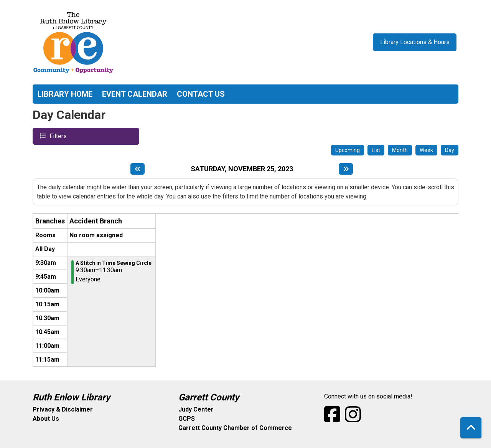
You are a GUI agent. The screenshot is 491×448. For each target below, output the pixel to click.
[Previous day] (138, 169)
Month (400, 150)
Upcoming (348, 150)
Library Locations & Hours (415, 42)
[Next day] (346, 169)
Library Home (65, 94)
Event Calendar (135, 94)
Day (450, 150)
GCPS (187, 419)
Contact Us (201, 94)
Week (426, 150)
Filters (57, 136)
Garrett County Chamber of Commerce (235, 428)
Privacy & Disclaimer (63, 409)
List (376, 150)
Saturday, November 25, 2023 (242, 169)
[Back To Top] (471, 428)
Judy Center (196, 409)
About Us (46, 419)
